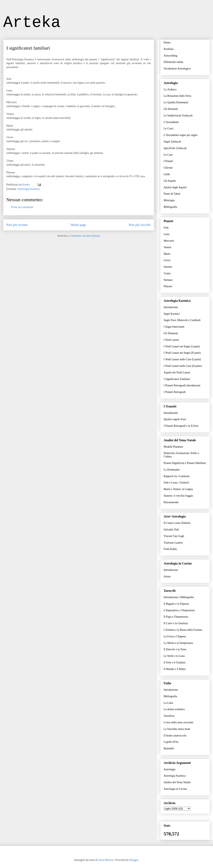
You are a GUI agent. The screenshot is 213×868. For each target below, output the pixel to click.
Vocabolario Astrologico (177, 69)
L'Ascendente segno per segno (181, 135)
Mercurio (169, 241)
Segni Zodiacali (172, 142)
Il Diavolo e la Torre (175, 649)
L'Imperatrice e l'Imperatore (179, 610)
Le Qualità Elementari (176, 102)
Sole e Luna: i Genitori (176, 483)
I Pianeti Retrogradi (175, 392)
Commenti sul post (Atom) (85, 236)
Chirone (168, 168)
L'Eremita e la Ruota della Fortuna (183, 630)
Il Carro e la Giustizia (176, 623)
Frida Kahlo (170, 549)
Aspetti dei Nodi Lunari (177, 372)
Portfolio (169, 49)
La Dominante (172, 470)
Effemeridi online (173, 62)
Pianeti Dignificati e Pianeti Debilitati (185, 463)
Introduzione (171, 307)
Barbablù (169, 748)
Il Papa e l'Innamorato (176, 617)
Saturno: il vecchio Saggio (178, 496)
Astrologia (170, 769)
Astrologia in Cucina (175, 789)
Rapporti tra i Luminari (177, 476)
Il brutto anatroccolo (175, 736)
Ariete (167, 577)
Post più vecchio (140, 225)
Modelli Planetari (173, 447)
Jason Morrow (106, 860)
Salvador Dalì (171, 530)
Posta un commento (22, 207)
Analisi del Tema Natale (177, 782)
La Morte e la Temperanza (178, 643)
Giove (167, 260)
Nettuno (168, 280)
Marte (167, 254)
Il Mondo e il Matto (175, 669)
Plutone (168, 286)
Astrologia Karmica (29, 189)
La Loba (168, 703)
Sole (166, 228)
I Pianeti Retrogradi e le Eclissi (181, 426)
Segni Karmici (172, 314)
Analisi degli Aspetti (175, 187)
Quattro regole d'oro (175, 419)
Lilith (167, 174)
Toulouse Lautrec (173, 543)
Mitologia (169, 200)
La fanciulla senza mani (177, 729)
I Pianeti (168, 161)
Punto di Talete (172, 194)
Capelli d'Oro (171, 742)
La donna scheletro (174, 709)
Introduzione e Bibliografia (179, 597)
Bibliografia (170, 207)
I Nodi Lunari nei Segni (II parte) (182, 353)
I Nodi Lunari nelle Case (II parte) (183, 366)
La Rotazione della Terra (177, 96)
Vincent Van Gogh (174, 536)
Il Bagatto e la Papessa (176, 604)
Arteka (32, 23)
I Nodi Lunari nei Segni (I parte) (182, 346)
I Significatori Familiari (177, 379)
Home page (78, 225)
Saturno (168, 267)
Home (167, 42)
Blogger (134, 860)
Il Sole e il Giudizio (175, 662)
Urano (167, 273)
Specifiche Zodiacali (175, 148)
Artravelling (170, 56)
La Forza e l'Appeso (175, 636)
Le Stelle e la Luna (174, 656)
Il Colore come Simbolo (177, 523)
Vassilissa (169, 716)
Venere (168, 247)
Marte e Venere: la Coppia (178, 489)
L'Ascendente (171, 122)
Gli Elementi (171, 109)
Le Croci (169, 128)
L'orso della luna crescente (178, 722)
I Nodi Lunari (171, 340)
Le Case (168, 155)
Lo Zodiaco (170, 89)
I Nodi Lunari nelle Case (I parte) (182, 359)
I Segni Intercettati (174, 327)
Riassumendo (171, 502)
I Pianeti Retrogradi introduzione (182, 385)
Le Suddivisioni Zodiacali (178, 116)
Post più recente (17, 225)
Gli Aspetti (170, 181)
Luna (167, 234)
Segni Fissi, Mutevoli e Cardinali (182, 320)
